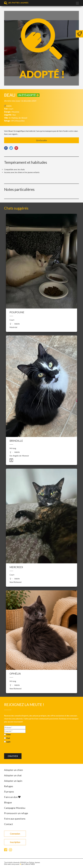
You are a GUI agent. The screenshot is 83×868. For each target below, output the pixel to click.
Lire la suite (41, 140)
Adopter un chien (13, 770)
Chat (8, 738)
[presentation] (22, 748)
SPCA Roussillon (18, 121)
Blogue (8, 802)
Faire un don (12, 797)
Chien (8, 734)
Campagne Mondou (15, 808)
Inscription (15, 842)
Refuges (9, 786)
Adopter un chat (13, 775)
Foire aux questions (15, 819)
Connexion (15, 834)
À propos (9, 792)
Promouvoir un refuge (16, 813)
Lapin (8, 742)
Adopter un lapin (13, 781)
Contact (9, 824)
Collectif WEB (29, 864)
